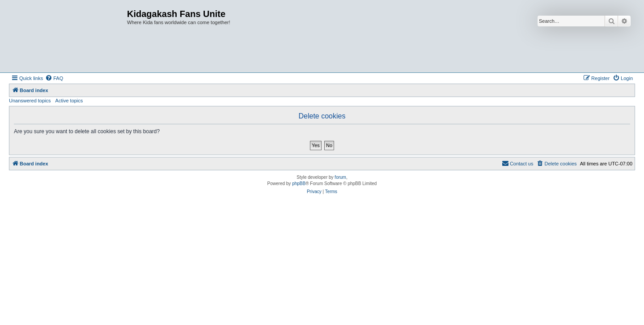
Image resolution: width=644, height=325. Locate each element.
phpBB (299, 184)
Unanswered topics (30, 101)
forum (340, 177)
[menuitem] (54, 78)
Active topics (69, 101)
